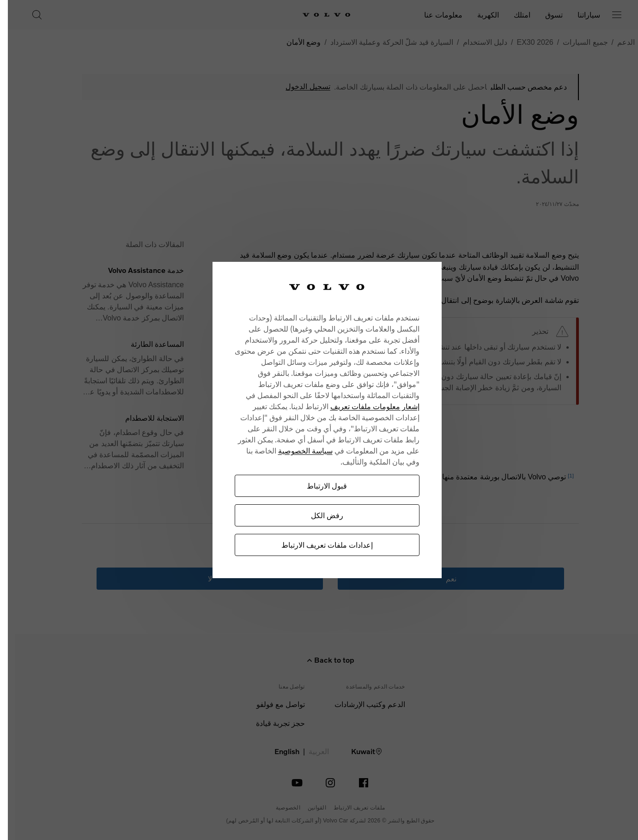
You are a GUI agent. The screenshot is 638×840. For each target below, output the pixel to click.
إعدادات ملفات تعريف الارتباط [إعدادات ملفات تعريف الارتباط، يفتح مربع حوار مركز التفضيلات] (312, 545)
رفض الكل (312, 515)
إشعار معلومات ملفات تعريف (360, 406)
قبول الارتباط (312, 486)
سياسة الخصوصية (291, 450)
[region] (312, 420)
